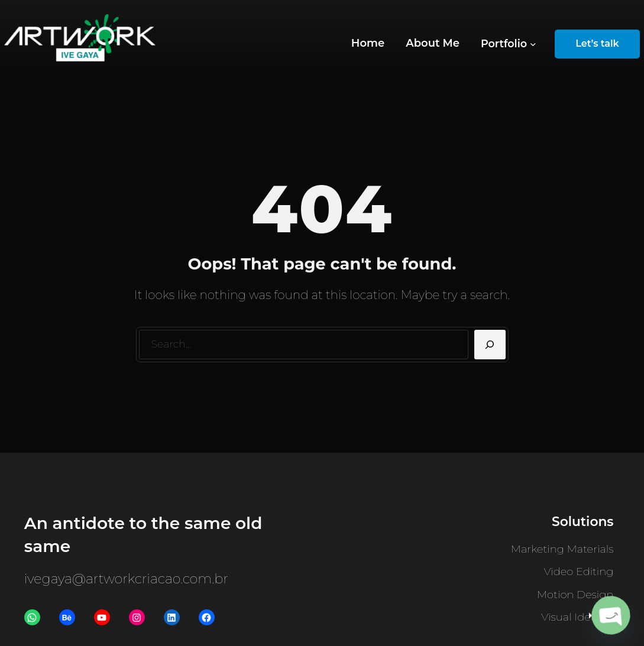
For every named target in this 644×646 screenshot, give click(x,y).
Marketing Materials (562, 549)
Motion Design (575, 595)
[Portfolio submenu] (508, 44)
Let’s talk (597, 43)
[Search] (490, 345)
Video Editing (579, 572)
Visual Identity (577, 617)
